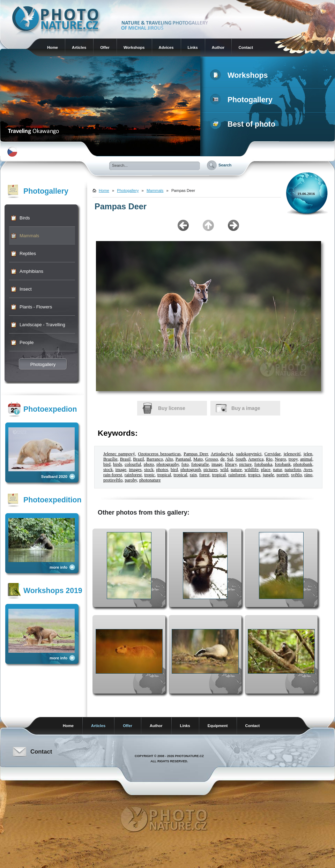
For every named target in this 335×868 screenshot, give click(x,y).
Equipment (218, 726)
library (231, 464)
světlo (296, 475)
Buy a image (246, 408)
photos (162, 470)
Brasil (125, 459)
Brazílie (110, 459)
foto (185, 464)
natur (277, 470)
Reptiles (28, 253)
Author (218, 47)
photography (167, 464)
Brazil (138, 459)
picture (246, 464)
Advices (166, 47)
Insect (26, 289)
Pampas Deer (196, 454)
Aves (308, 470)
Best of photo (244, 124)
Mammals (29, 236)
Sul (230, 459)
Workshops (134, 47)
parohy (131, 480)
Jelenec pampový (119, 454)
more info (58, 567)
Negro (281, 459)
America (256, 459)
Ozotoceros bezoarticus (159, 454)
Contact (246, 47)
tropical (164, 475)
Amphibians (31, 271)
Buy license (172, 408)
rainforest (133, 475)
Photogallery (243, 100)
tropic (149, 475)
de (222, 459)
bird (107, 464)
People (27, 342)
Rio (269, 459)
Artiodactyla (222, 454)
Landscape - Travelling (42, 325)
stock (108, 470)
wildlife (252, 470)
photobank (303, 464)
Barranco (155, 459)
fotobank (283, 464)
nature (236, 470)
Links (193, 47)
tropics (254, 475)
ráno (308, 475)
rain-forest (113, 475)
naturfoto (293, 470)
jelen (308, 454)
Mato (198, 459)
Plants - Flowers (36, 307)
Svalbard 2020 (54, 477)
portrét (283, 475)
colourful (133, 464)
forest (204, 475)
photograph (191, 470)
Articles (79, 47)
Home (53, 47)
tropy (293, 459)
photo (149, 464)
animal (306, 459)
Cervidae (273, 454)
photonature (150, 480)
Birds (25, 218)
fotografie (200, 464)
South (241, 459)
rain (193, 475)
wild (224, 470)
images (135, 470)
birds (118, 464)
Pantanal (183, 459)
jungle (268, 475)
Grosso (211, 459)
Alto (169, 459)
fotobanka (263, 464)
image (217, 464)
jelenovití (292, 454)
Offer (105, 47)
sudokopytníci (249, 454)
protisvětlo (113, 480)
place (266, 470)
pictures (211, 470)
